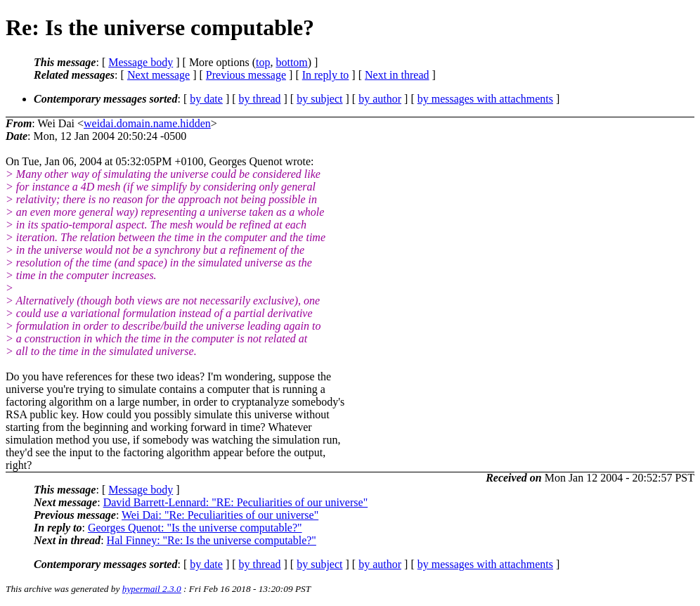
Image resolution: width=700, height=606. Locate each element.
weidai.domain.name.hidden (147, 123)
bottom (291, 62)
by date (206, 99)
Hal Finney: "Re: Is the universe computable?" (212, 540)
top (263, 62)
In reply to (326, 75)
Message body (141, 62)
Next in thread (397, 75)
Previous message (246, 75)
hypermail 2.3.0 (152, 589)
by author (380, 99)
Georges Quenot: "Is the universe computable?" (195, 528)
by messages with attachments (485, 99)
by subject (319, 99)
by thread (260, 99)
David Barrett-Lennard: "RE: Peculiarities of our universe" (236, 502)
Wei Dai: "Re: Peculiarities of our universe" (220, 515)
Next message (158, 75)
